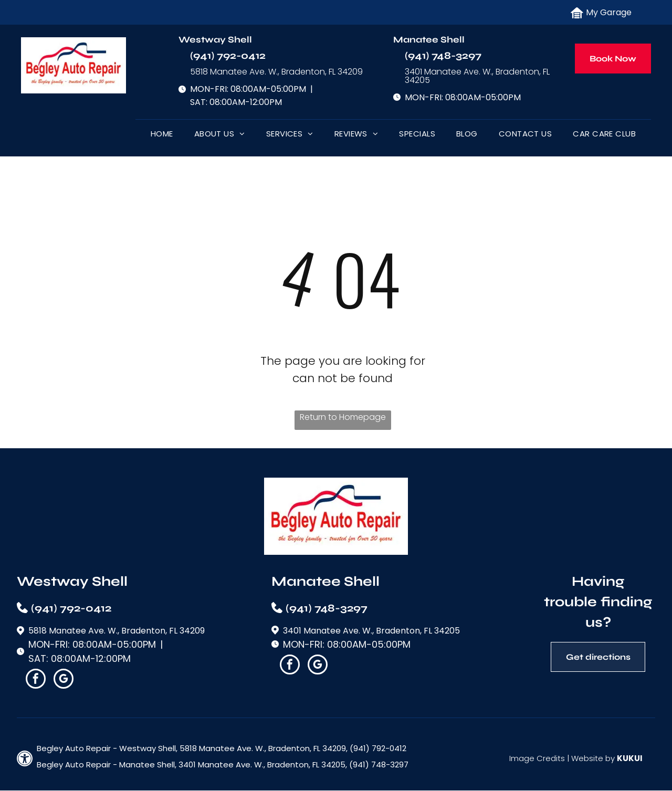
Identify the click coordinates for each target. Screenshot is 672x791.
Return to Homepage (343, 417)
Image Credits (537, 758)
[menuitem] (162, 136)
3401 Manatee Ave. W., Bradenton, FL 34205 (477, 76)
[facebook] (36, 680)
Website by (593, 758)
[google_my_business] (64, 680)
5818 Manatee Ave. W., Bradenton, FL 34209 (276, 72)
